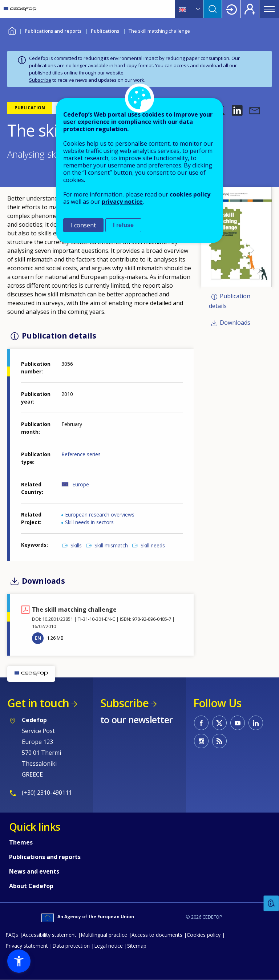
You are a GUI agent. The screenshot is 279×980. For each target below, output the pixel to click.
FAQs (12, 935)
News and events (34, 871)
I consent (83, 225)
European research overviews (100, 515)
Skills (76, 545)
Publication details (230, 301)
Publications (105, 31)
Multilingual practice (104, 935)
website (115, 73)
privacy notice (122, 202)
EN (38, 638)
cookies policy (190, 194)
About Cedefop (31, 886)
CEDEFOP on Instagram (201, 741)
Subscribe (40, 80)
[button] (237, 110)
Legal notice (108, 946)
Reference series (81, 454)
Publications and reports (53, 31)
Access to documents (157, 935)
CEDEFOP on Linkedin (256, 723)
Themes (21, 842)
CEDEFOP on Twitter (219, 723)
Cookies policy (204, 935)
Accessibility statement (49, 935)
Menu (269, 9)
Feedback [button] (271, 904)
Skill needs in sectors (89, 522)
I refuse (123, 225)
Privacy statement (27, 946)
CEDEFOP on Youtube (238, 723)
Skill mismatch (111, 545)
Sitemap (137, 946)
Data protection (71, 946)
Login (231, 9)
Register (250, 9)
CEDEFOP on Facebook (201, 723)
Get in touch (38, 703)
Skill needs (153, 545)
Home (12, 30)
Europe (81, 484)
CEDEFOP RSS (219, 741)
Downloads (235, 323)
